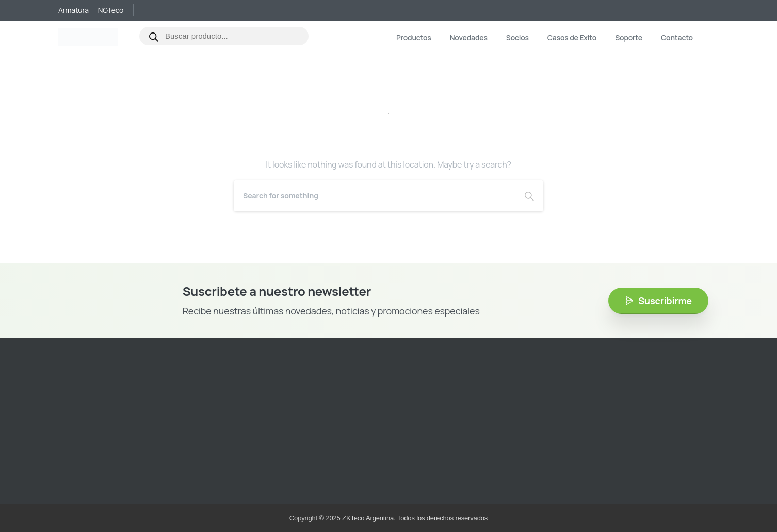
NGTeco (111, 10)
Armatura (74, 10)
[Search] (375, 196)
